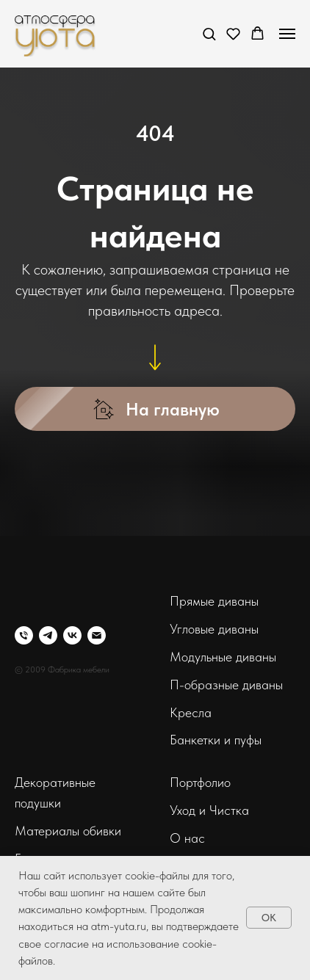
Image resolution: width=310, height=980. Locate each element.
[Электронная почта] (97, 635)
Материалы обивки (68, 831)
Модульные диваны (223, 657)
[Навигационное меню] (287, 34)
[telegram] (48, 635)
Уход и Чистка (209, 810)
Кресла (191, 712)
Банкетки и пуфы (216, 740)
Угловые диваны (214, 629)
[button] (209, 33)
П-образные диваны (226, 685)
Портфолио (200, 782)
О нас (187, 838)
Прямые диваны (214, 601)
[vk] (72, 635)
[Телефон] (24, 635)
